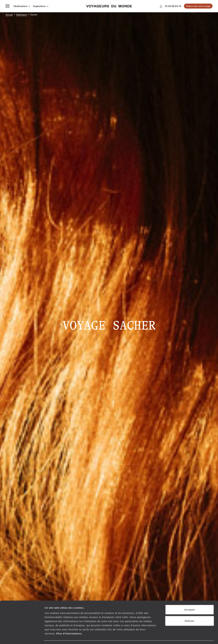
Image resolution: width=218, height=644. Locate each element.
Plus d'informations (69, 623)
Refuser (190, 611)
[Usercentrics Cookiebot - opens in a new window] (22, 637)
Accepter (190, 600)
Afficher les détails (188, 637)
